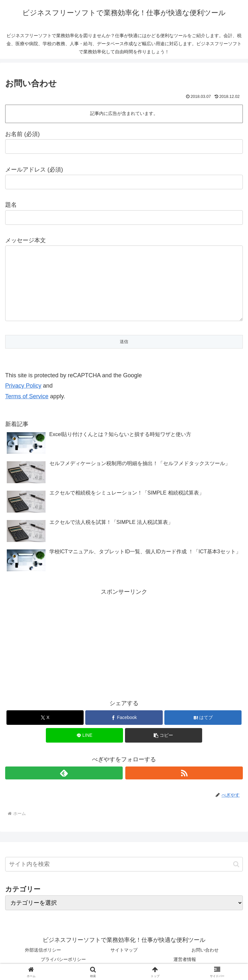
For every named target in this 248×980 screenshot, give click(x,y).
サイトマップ (124, 950)
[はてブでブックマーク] (203, 718)
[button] (164, 735)
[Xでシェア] (45, 718)
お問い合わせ (205, 950)
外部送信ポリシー (43, 950)
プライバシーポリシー (63, 959)
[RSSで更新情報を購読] (184, 773)
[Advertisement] (124, 642)
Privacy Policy (23, 386)
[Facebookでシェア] (124, 718)
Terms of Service (27, 396)
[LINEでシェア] (84, 735)
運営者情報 (185, 959)
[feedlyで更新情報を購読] (64, 773)
